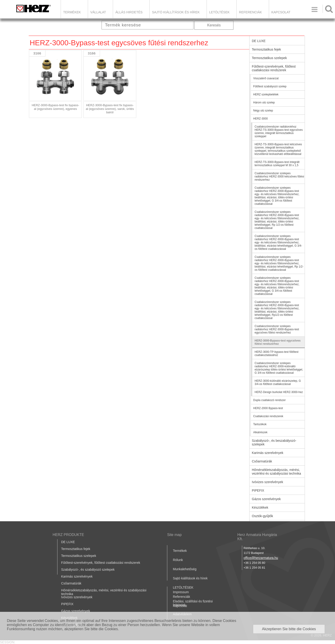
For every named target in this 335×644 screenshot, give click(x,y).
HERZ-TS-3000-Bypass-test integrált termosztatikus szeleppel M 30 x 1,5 (277, 164)
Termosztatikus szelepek (269, 58)
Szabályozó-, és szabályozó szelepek (88, 570)
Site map (174, 535)
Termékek (72, 12)
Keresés (214, 25)
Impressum (181, 592)
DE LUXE (259, 41)
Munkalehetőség (185, 569)
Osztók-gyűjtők (263, 516)
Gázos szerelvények (266, 499)
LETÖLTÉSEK (219, 12)
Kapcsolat (281, 12)
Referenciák (250, 12)
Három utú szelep (264, 103)
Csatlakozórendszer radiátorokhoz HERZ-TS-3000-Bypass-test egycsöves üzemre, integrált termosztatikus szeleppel (279, 131)
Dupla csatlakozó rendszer (269, 400)
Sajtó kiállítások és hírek (176, 12)
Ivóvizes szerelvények (267, 482)
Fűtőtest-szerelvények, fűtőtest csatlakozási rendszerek (274, 68)
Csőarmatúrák (262, 461)
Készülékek (260, 507)
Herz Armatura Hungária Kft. (257, 537)
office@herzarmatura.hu (261, 558)
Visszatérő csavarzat (266, 78)
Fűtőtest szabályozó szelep (270, 86)
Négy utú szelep (263, 111)
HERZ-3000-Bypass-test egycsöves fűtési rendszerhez (278, 342)
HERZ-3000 (260, 119)
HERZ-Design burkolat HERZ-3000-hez (279, 392)
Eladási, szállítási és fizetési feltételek (193, 603)
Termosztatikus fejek (266, 49)
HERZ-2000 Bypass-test (268, 408)
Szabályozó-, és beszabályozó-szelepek (274, 442)
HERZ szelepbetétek (266, 94)
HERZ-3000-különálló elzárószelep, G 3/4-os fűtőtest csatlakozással (278, 382)
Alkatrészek (260, 432)
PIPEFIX (258, 490)
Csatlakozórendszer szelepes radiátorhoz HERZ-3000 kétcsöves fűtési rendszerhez (279, 177)
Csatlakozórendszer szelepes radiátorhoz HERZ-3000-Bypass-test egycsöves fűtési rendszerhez (277, 329)
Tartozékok (260, 424)
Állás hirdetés (129, 12)
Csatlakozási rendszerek (268, 416)
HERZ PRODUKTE (68, 535)
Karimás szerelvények (268, 453)
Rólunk (178, 560)
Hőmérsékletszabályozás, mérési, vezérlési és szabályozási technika (276, 472)
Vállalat (98, 12)
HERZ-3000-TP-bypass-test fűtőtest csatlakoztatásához (277, 353)
